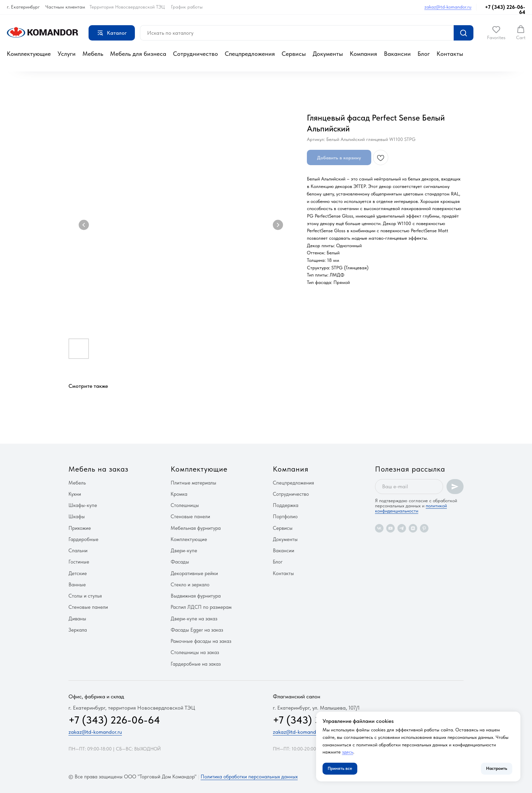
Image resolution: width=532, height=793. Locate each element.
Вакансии (397, 54)
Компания (363, 54)
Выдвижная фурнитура (196, 596)
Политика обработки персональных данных (249, 777)
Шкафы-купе (83, 505)
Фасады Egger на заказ (197, 630)
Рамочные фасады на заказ (201, 641)
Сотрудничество (195, 54)
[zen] (413, 528)
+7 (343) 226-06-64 (505, 10)
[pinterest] (424, 528)
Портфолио (285, 517)
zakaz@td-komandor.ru (448, 7)
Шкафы (77, 517)
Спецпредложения (250, 54)
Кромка (179, 494)
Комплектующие (29, 54)
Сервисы (294, 54)
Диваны (77, 619)
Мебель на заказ (98, 469)
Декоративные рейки (194, 573)
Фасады (180, 562)
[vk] (379, 528)
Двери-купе (184, 551)
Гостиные (79, 562)
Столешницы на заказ (195, 652)
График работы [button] (187, 7)
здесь (348, 752)
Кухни (75, 494)
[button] (496, 33)
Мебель (93, 54)
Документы (328, 54)
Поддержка (286, 505)
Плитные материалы (193, 483)
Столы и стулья (85, 596)
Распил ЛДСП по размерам (201, 607)
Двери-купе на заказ (194, 619)
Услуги (67, 54)
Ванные (77, 585)
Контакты (450, 54)
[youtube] (390, 528)
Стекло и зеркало (190, 585)
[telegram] (402, 528)
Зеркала (78, 630)
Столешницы (185, 505)
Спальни (78, 551)
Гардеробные (83, 539)
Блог (424, 54)
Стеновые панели (88, 607)
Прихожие (80, 528)
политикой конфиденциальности (411, 508)
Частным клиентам (65, 7)
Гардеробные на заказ (196, 664)
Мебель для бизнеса (138, 54)
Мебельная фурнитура (196, 528)
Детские (78, 573)
